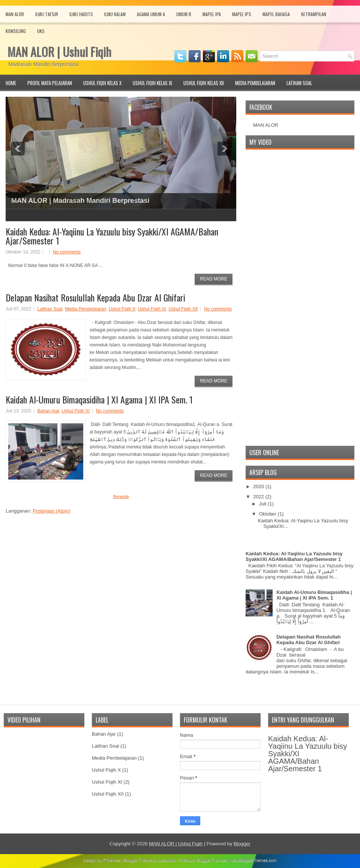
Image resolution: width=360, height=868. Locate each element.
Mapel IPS (242, 14)
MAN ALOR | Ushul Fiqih (59, 52)
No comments (67, 252)
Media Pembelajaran (255, 83)
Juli (263, 504)
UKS (41, 31)
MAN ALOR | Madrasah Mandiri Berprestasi (80, 201)
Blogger (242, 844)
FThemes (111, 860)
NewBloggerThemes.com (253, 860)
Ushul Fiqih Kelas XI (152, 83)
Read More (214, 279)
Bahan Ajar (48, 411)
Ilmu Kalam (115, 14)
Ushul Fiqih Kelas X (102, 83)
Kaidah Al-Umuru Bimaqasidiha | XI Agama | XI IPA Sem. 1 (99, 399)
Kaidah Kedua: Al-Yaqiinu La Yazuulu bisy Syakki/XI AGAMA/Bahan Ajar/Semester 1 (112, 236)
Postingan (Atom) (51, 511)
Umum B (184, 14)
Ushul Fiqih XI (152, 309)
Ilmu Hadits (81, 14)
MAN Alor (15, 14)
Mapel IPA (212, 14)
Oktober (268, 514)
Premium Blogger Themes (203, 860)
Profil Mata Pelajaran (50, 83)
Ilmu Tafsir (47, 14)
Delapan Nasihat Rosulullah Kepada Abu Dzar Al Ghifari (95, 297)
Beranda (121, 496)
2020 (259, 486)
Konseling (16, 31)
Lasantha (167, 860)
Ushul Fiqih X (122, 309)
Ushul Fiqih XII (183, 309)
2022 (259, 497)
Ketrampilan (314, 14)
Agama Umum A (151, 14)
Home (11, 83)
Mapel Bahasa (276, 14)
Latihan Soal (299, 83)
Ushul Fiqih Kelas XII (204, 83)
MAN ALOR (266, 125)
